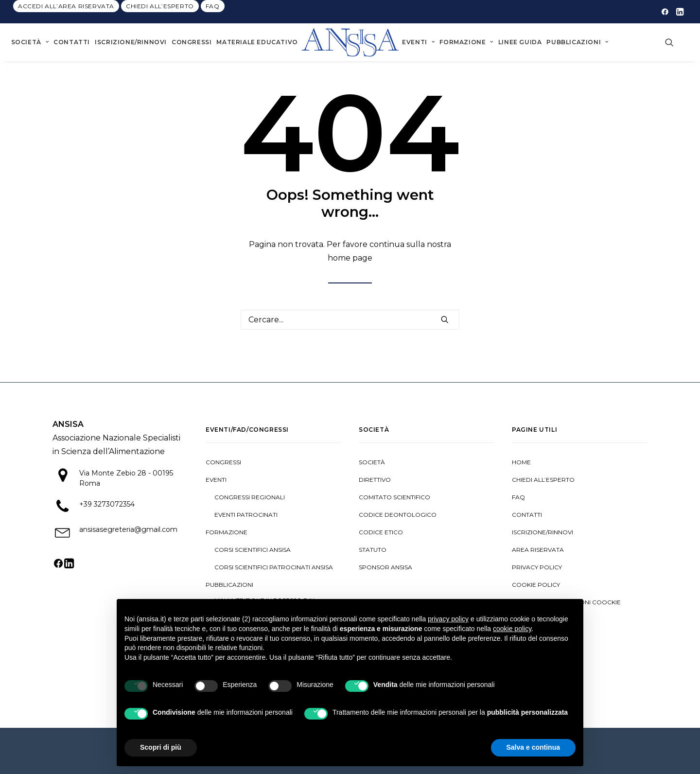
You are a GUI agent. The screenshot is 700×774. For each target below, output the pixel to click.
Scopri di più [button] (161, 747)
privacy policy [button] (448, 619)
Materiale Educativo (257, 42)
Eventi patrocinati (246, 515)
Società (30, 42)
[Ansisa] (350, 42)
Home (521, 462)
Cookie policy (536, 585)
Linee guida (520, 42)
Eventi (418, 42)
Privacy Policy (537, 567)
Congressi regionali (250, 497)
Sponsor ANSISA (385, 567)
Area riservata (538, 550)
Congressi (192, 42)
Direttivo (375, 480)
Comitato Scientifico (394, 497)
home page (350, 258)
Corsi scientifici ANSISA (253, 550)
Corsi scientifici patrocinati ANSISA (274, 567)
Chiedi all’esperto (160, 6)
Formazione (466, 42)
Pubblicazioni (577, 42)
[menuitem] (66, 6)
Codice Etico (381, 532)
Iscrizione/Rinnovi (131, 42)
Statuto (373, 550)
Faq (213, 6)
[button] (665, 12)
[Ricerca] (350, 320)
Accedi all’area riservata (66, 6)
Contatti (72, 42)
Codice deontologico (398, 515)
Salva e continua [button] (533, 747)
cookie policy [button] (512, 629)
